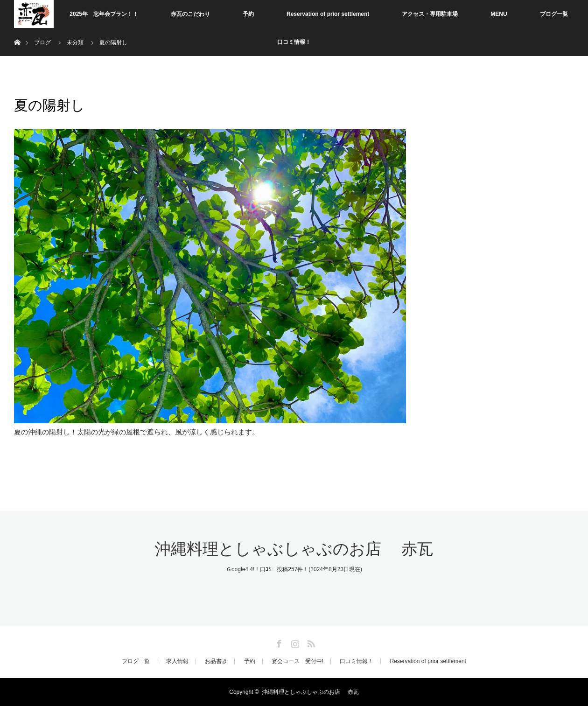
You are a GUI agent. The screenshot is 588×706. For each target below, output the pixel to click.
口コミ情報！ (294, 42)
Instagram (294, 642)
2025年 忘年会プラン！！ (104, 14)
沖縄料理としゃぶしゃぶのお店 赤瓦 (294, 549)
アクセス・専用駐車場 (430, 14)
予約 (248, 14)
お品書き (216, 661)
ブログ (42, 42)
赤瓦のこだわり (190, 14)
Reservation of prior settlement (328, 14)
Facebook (278, 642)
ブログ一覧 (554, 14)
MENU (499, 14)
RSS (310, 642)
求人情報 (177, 661)
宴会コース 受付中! (297, 661)
